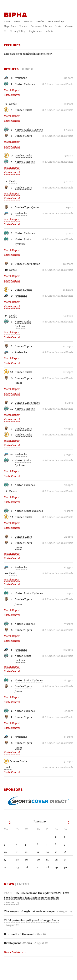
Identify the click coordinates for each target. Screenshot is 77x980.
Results (40, 21)
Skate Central (12, 95)
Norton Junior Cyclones (29, 129)
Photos (23, 26)
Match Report (12, 90)
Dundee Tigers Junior (27, 207)
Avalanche (21, 78)
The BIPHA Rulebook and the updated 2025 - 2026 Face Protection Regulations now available (37, 897)
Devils (13, 104)
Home (7, 21)
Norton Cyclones (25, 84)
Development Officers (26, 943)
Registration (36, 31)
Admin (50, 31)
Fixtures (28, 21)
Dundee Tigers (23, 136)
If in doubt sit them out (25, 934)
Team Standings (56, 21)
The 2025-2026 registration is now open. (38, 911)
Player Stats (10, 26)
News (17, 21)
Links (58, 26)
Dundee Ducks (23, 110)
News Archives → (15, 952)
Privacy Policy (18, 31)
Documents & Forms (41, 26)
